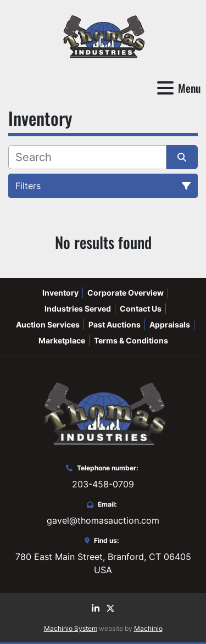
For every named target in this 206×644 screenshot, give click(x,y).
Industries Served (78, 309)
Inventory (60, 293)
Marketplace (62, 340)
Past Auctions (115, 324)
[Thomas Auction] (103, 412)
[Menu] (165, 88)
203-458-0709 (103, 484)
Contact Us (141, 309)
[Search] (87, 157)
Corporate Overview (126, 293)
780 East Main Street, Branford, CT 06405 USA (103, 563)
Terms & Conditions (131, 340)
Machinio (148, 628)
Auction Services (48, 324)
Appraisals (170, 324)
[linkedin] (96, 608)
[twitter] (110, 608)
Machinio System (71, 628)
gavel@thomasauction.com (103, 520)
